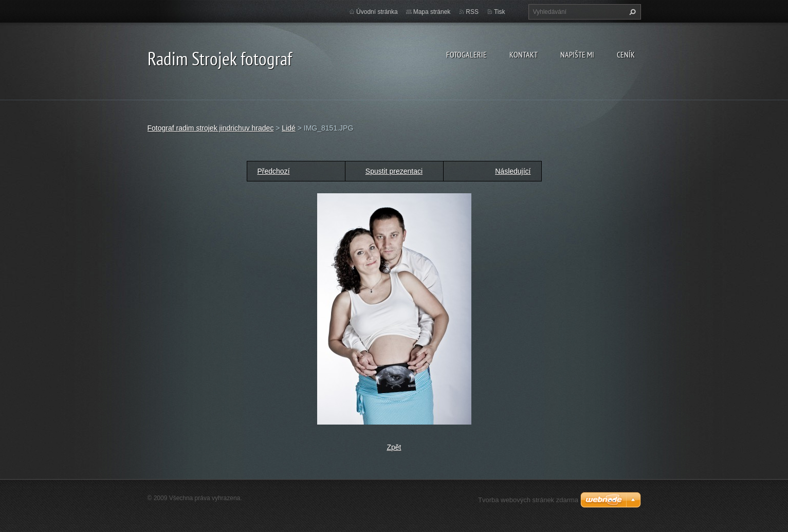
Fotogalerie (466, 54)
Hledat (631, 12)
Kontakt (524, 54)
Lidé (288, 128)
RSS (472, 12)
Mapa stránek (432, 12)
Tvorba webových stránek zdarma (528, 500)
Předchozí (274, 171)
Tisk (500, 12)
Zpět (394, 447)
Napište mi (577, 54)
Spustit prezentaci (394, 171)
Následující (513, 171)
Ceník (626, 54)
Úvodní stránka (377, 12)
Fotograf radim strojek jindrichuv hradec (211, 128)
